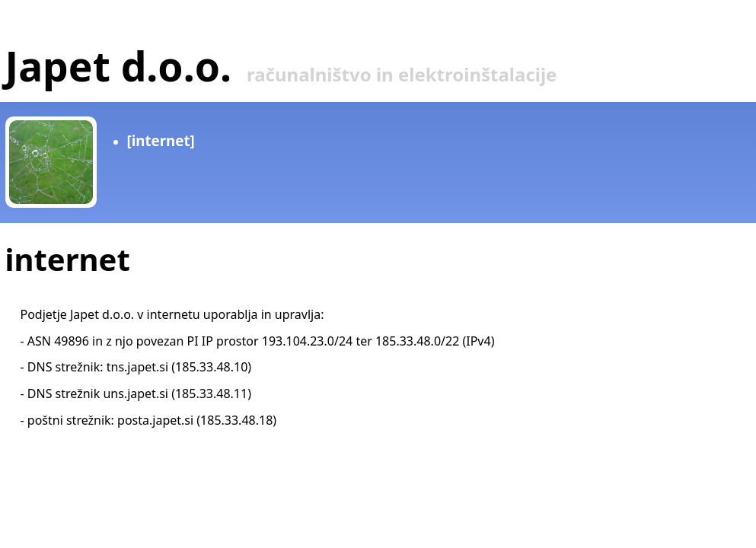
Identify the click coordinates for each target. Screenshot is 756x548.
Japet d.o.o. (118, 66)
